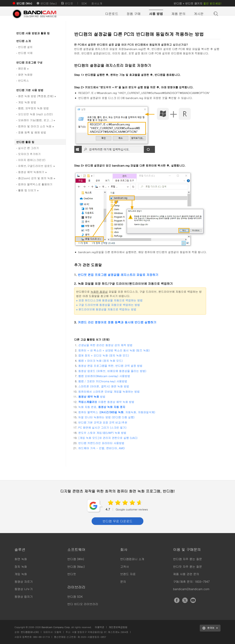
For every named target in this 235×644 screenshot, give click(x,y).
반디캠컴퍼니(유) (30, 632)
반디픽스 (23, 80)
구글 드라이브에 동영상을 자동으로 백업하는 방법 (108, 305)
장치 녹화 (21, 567)
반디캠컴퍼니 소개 (132, 559)
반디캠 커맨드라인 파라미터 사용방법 (101, 443)
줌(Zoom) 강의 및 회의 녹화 (37, 178)
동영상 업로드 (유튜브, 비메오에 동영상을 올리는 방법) (112, 371)
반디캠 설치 (25, 47)
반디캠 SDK (75, 597)
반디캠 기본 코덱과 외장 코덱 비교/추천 (103, 422)
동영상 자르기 (24, 582)
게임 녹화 (21, 574)
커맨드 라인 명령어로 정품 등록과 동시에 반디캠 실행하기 (117, 322)
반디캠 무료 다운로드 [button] (117, 521)
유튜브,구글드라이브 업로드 (36, 166)
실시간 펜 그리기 (28, 148)
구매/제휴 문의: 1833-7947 (191, 582)
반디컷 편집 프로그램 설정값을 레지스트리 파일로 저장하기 (118, 275)
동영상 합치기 (24, 597)
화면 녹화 (21, 559)
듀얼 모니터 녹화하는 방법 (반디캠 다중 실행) (106, 417)
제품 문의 (178, 14)
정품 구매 (134, 14)
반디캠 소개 (23, 41)
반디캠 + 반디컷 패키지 (198, 3)
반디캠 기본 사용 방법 (30, 90)
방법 (92, 397)
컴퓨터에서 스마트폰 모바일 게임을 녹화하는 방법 (109, 391)
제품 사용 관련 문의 (186, 574)
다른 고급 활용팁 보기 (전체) (92, 339)
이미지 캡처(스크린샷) (32, 160)
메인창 (23, 68)
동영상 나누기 (24, 589)
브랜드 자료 (128, 574)
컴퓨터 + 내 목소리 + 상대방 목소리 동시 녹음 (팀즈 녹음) (114, 350)
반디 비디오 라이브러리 (83, 604)
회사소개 (97, 3)
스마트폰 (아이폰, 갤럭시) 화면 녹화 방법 (104, 386)
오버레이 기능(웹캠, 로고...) (37, 120)
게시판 (199, 14)
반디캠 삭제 (25, 53)
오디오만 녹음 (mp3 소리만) (35, 114)
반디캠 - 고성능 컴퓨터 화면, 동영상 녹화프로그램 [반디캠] (38, 14)
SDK (84, 3)
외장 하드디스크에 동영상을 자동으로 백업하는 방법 (109, 300)
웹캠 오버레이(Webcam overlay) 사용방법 (104, 376)
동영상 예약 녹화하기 (32, 172)
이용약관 (100, 627)
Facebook (177, 600)
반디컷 (69, 3)
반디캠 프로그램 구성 (29, 62)
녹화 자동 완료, (102, 407)
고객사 (125, 567)
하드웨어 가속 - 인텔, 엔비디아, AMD (102, 448)
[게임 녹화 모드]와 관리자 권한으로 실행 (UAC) (108, 438)
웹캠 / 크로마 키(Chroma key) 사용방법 (103, 381)
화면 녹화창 (25, 75)
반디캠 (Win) (24, 3)
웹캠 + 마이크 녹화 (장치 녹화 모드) (101, 361)
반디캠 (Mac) (49, 3)
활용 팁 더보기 (28, 190)
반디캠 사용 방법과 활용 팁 (33, 33)
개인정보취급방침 (118, 627)
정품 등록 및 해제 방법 (32, 132)
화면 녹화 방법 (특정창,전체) (37, 96)
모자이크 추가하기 (29, 154)
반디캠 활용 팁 (25, 142)
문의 (123, 582)
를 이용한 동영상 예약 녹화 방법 (106, 402)
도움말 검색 (215, 13)
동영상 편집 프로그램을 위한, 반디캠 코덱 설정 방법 (110, 366)
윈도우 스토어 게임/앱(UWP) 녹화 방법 (102, 433)
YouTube (193, 600)
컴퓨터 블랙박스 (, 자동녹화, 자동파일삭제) (117, 412)
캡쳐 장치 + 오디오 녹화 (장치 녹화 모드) (104, 355)
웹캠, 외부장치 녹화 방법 (33, 108)
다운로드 (112, 14)
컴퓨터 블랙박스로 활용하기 (35, 184)
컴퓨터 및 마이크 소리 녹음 (36, 126)
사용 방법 (156, 14)
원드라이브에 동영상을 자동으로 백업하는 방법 (106, 309)
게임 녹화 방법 (27, 102)
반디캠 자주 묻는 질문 (188, 559)
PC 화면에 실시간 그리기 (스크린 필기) (102, 427)
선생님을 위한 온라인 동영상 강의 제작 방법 (105, 345)
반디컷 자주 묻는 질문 (188, 567)
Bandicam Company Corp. (56, 627)
